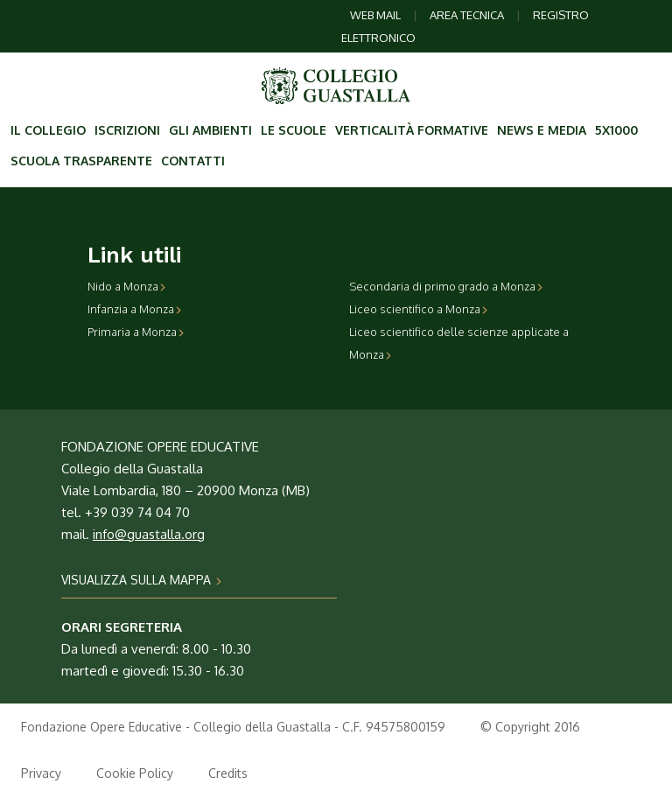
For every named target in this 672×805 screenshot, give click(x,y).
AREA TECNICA (467, 15)
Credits (228, 773)
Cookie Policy (135, 773)
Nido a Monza (127, 286)
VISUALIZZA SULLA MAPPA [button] (142, 580)
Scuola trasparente (81, 161)
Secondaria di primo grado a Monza (446, 286)
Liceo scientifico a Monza (419, 309)
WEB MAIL (375, 15)
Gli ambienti (210, 130)
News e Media (542, 130)
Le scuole (294, 130)
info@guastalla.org (149, 534)
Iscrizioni (127, 130)
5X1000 (616, 130)
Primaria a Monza (136, 332)
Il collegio (48, 130)
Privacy (41, 773)
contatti (193, 161)
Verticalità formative (412, 130)
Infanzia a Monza (135, 309)
